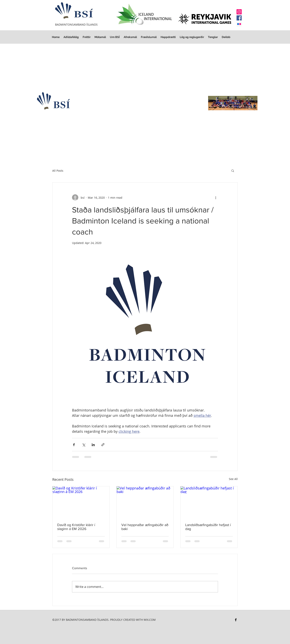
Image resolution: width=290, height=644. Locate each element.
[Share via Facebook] (74, 445)
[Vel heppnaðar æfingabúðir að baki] (145, 502)
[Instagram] (239, 12)
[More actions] (216, 197)
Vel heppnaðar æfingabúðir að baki (145, 527)
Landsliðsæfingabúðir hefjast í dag (208, 527)
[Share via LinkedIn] (93, 445)
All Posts (58, 171)
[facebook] (236, 620)
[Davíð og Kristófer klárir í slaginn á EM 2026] (81, 502)
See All (233, 479)
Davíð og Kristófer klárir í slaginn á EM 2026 (76, 527)
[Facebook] (239, 18)
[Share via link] (103, 445)
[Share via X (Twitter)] (84, 445)
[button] (192, 37)
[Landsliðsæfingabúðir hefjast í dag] (209, 502)
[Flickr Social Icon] (239, 24)
